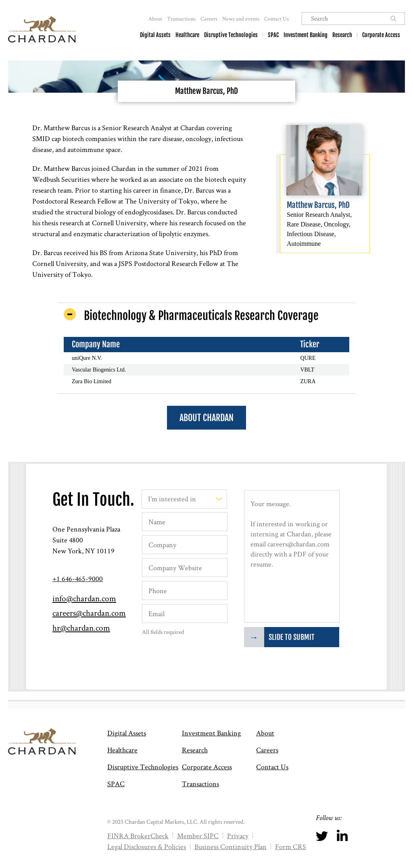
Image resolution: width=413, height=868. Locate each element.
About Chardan (206, 418)
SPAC (273, 35)
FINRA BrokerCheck (138, 836)
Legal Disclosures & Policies (147, 846)
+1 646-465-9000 (78, 578)
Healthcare (187, 35)
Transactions (181, 19)
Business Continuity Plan (230, 846)
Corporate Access (381, 35)
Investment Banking (306, 35)
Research (342, 35)
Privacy (238, 836)
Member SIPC (198, 836)
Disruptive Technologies (231, 35)
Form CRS (291, 846)
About (155, 19)
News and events (241, 19)
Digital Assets (155, 35)
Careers (209, 19)
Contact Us (276, 19)
